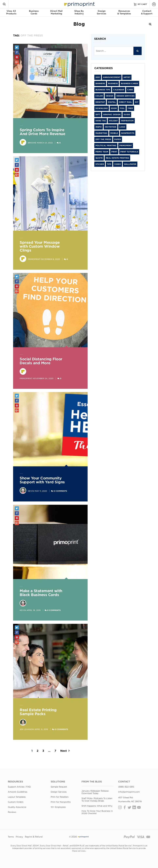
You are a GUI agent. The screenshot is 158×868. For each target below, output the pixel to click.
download (102, 108)
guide (127, 115)
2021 (98, 77)
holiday (113, 121)
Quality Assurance (17, 807)
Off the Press (103, 139)
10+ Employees (58, 807)
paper (118, 139)
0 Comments (60, 491)
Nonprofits (128, 133)
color (99, 96)
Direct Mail (125, 102)
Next (64, 751)
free (130, 108)
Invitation (111, 127)
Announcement (112, 77)
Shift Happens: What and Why (97, 806)
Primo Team (102, 152)
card (130, 90)
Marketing (101, 133)
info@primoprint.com (129, 792)
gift (98, 115)
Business (113, 83)
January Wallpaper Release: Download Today (95, 792)
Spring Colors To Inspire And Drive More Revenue (42, 132)
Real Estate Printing (117, 158)
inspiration (127, 121)
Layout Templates (17, 797)
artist (127, 77)
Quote (99, 158)
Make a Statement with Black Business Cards (41, 593)
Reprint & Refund (34, 837)
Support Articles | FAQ (19, 787)
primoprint (126, 146)
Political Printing (106, 146)
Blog (79, 24)
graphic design (112, 115)
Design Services (125, 96)
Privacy (19, 837)
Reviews (12, 812)
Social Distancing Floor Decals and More (41, 361)
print (114, 152)
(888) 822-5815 (126, 787)
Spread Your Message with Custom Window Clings (40, 246)
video (118, 164)
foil (122, 108)
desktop (100, 102)
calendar (119, 90)
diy (137, 102)
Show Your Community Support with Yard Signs (42, 480)
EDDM (114, 108)
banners (100, 83)
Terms (11, 837)
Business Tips (103, 90)
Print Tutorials (129, 152)
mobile (114, 133)
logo (122, 127)
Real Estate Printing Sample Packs (38, 712)
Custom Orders (16, 802)
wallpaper (130, 164)
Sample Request (59, 787)
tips (109, 164)
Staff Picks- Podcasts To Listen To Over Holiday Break (97, 800)
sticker (100, 164)
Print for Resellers (60, 797)
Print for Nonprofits (61, 802)
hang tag (101, 121)
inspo (99, 127)
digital (112, 102)
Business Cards (129, 83)
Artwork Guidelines (18, 792)
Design (110, 96)
